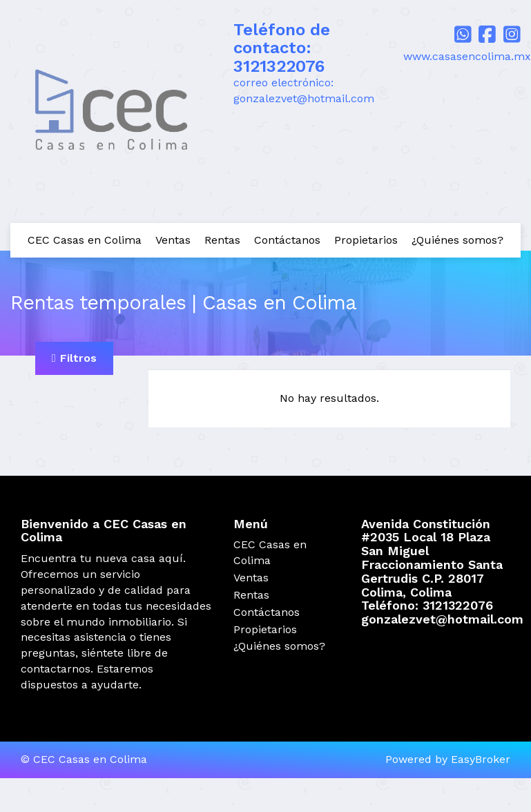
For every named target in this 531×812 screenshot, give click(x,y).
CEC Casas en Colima (85, 240)
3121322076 (279, 66)
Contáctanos (287, 240)
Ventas (173, 240)
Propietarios (366, 240)
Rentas (222, 240)
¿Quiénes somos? (457, 240)
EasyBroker (481, 759)
